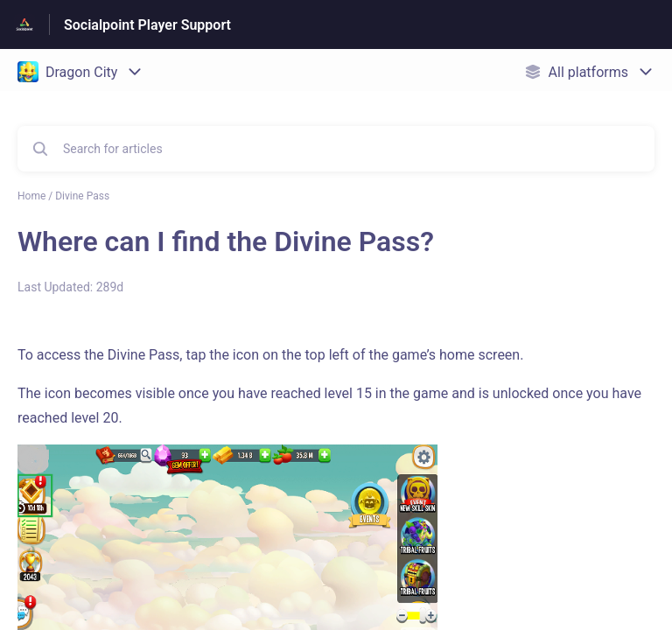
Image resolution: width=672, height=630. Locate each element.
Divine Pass (82, 196)
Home (31, 196)
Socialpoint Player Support (147, 25)
